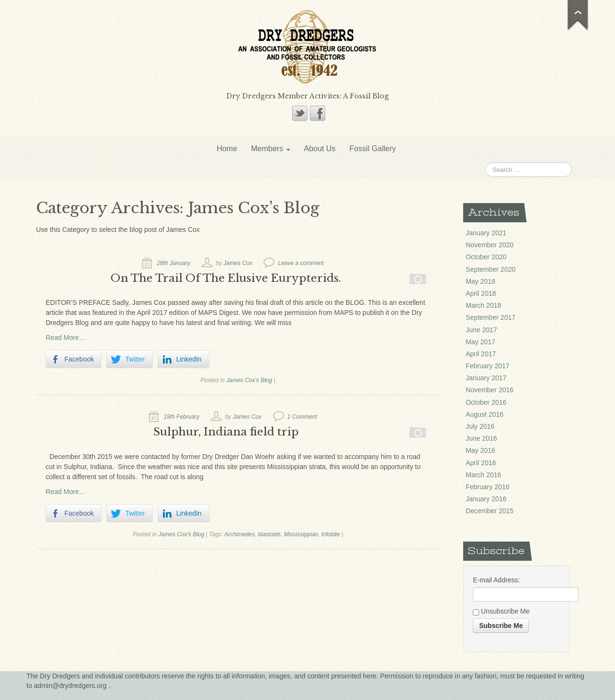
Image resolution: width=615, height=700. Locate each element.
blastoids (269, 534)
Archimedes (240, 534)
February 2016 (487, 487)
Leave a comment (301, 263)
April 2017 (481, 354)
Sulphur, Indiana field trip (226, 432)
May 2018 (480, 281)
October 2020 (486, 257)
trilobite (331, 534)
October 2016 (486, 402)
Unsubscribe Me (501, 612)
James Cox (238, 263)
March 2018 (483, 305)
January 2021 (486, 233)
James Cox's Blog (249, 380)
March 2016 (483, 475)
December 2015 (490, 511)
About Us (320, 149)
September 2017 (491, 317)
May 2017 (480, 342)
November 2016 (490, 390)
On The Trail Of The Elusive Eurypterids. (226, 278)
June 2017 (481, 330)
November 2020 (490, 245)
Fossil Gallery (373, 149)
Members (270, 149)
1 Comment (302, 417)
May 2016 (480, 450)
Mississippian (301, 534)
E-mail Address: (496, 580)
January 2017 (486, 378)
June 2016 (481, 438)
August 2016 (485, 414)
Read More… (66, 338)
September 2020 (491, 269)
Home (227, 149)
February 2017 (487, 366)
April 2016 (481, 463)
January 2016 (486, 499)
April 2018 (481, 293)
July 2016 (480, 426)
